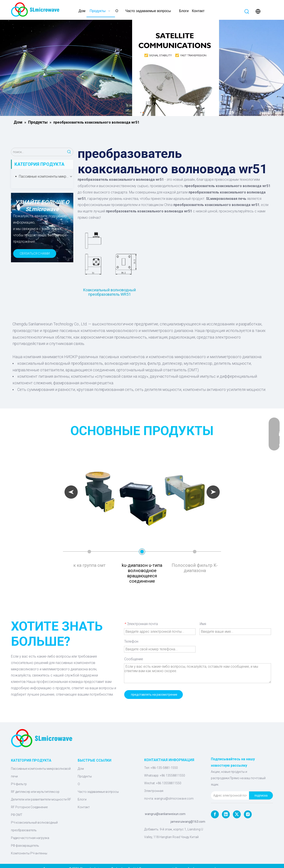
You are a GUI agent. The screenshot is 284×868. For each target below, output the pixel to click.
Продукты (85, 776)
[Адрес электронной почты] (229, 795)
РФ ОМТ (17, 815)
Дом (81, 769)
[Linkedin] (226, 814)
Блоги (82, 799)
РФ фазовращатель (25, 846)
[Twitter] (237, 814)
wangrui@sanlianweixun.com (165, 814)
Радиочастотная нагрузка (30, 838)
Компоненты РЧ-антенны (29, 853)
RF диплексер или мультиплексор (35, 792)
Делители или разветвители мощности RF (41, 799)
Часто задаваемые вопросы (98, 792)
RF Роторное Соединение (29, 807)
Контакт (84, 807)
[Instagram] (248, 814)
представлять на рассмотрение (154, 695)
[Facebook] (215, 814)
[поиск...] (38, 152)
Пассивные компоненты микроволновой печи (46, 176)
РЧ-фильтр (19, 784)
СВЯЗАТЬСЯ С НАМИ (35, 253)
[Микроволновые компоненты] (142, 68)
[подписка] (261, 795)
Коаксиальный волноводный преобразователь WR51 (109, 292)
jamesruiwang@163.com (188, 822)
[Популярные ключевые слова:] (247, 12)
